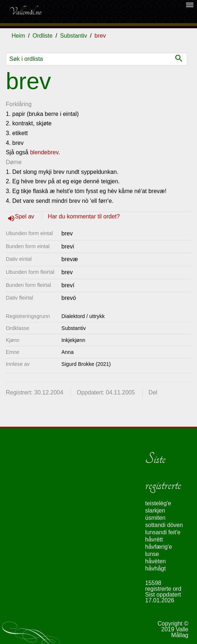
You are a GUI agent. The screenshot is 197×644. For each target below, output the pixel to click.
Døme (14, 162)
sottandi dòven (164, 525)
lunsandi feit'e (163, 532)
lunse (152, 554)
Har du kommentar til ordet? (84, 216)
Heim (18, 36)
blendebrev (44, 152)
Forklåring (19, 104)
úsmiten (155, 518)
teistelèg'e (158, 503)
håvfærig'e (159, 547)
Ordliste (43, 36)
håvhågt (155, 568)
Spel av (25, 216)
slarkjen (155, 511)
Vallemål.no (25, 12)
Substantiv (73, 36)
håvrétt (154, 540)
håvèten (155, 561)
